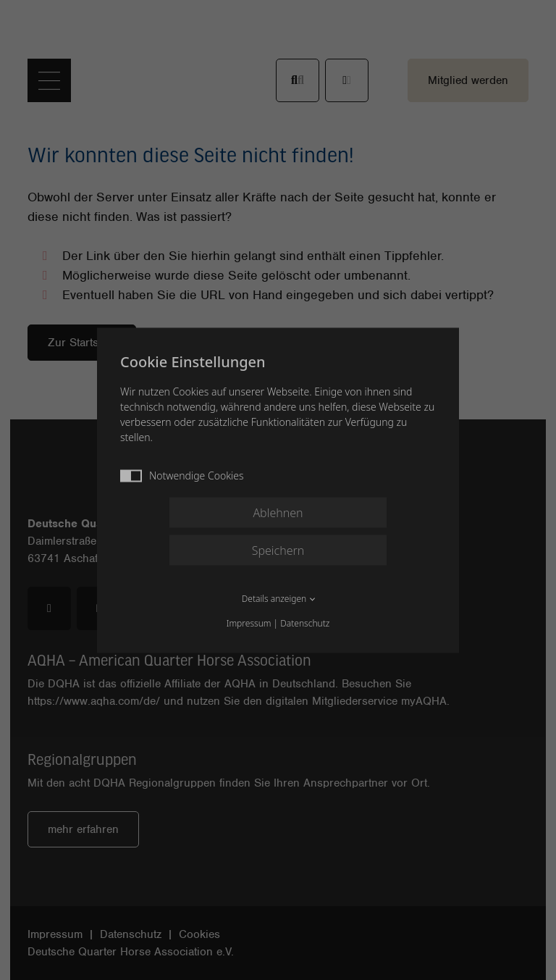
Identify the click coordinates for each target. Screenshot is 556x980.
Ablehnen (278, 512)
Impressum (249, 623)
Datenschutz (305, 623)
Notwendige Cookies (182, 475)
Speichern (278, 550)
